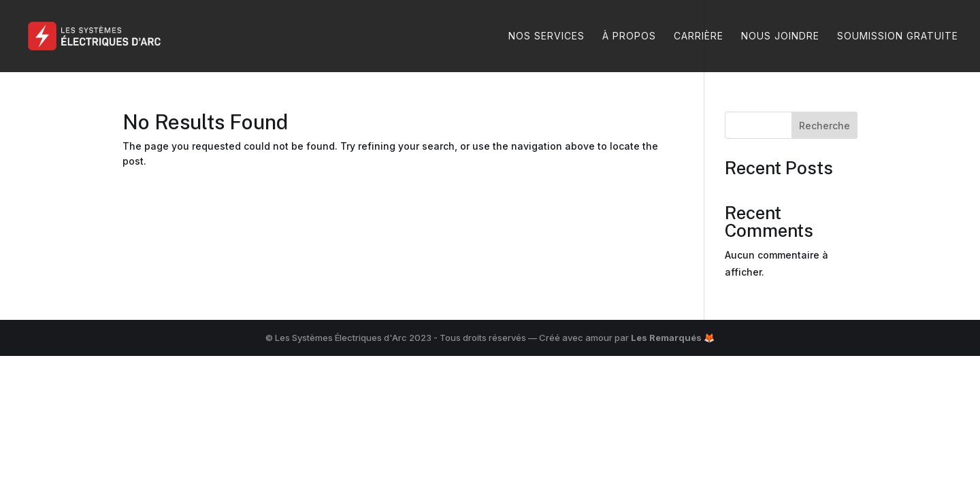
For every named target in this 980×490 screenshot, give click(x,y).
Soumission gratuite (898, 36)
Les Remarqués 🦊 (673, 338)
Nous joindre (780, 36)
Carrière (699, 36)
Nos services (546, 36)
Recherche (824, 126)
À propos (629, 36)
